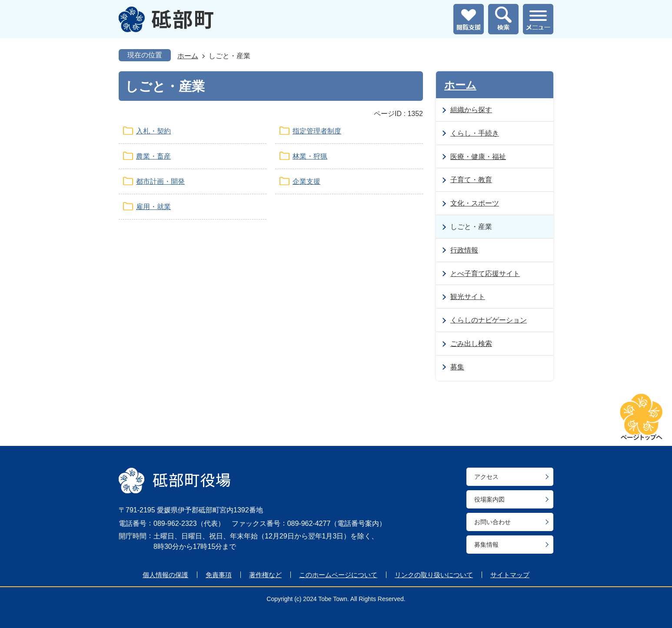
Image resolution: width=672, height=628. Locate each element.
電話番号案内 (358, 523)
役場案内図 (489, 499)
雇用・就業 (153, 207)
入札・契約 (153, 131)
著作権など (265, 575)
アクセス (486, 477)
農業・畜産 (153, 156)
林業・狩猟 (310, 156)
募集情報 (486, 545)
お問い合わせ (492, 522)
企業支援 (306, 181)
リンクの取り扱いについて (434, 575)
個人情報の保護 (165, 575)
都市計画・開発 (160, 181)
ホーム (188, 56)
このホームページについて (338, 575)
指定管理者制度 (317, 131)
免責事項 (219, 575)
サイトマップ (510, 575)
